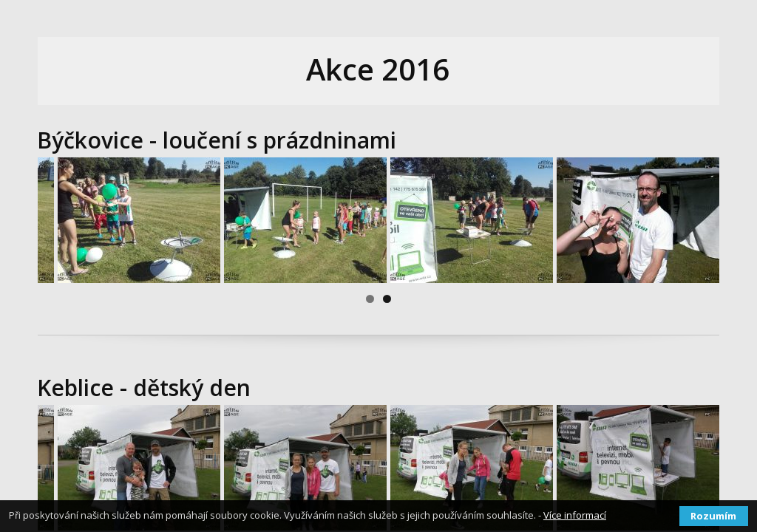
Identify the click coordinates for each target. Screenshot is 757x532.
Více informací (575, 515)
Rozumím (713, 516)
